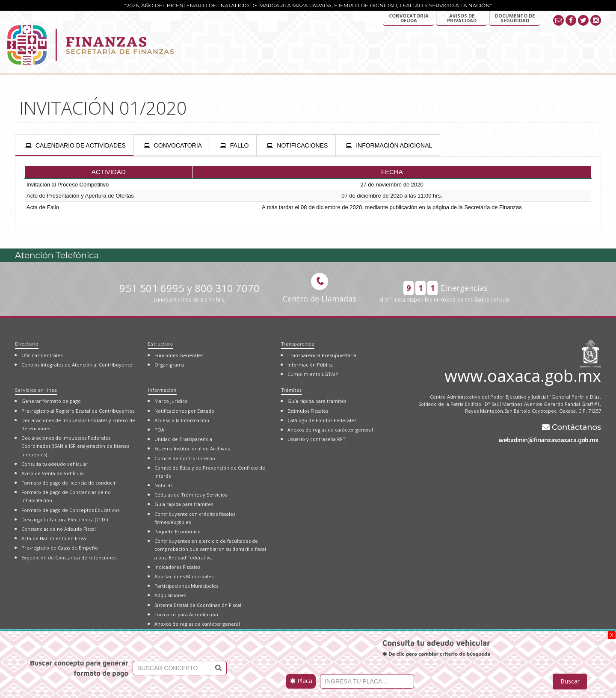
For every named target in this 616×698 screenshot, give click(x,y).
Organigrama (169, 365)
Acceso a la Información (182, 420)
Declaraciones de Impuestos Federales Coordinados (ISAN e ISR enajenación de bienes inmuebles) (75, 446)
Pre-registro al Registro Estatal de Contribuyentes (78, 411)
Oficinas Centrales (42, 355)
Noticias (163, 485)
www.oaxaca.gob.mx (523, 374)
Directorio (27, 344)
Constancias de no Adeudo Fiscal (59, 529)
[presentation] (74, 145)
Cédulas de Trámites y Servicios (191, 495)
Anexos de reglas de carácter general (197, 624)
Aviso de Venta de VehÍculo (53, 473)
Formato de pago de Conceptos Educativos (70, 510)
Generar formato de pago (51, 401)
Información (162, 390)
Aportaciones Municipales (184, 576)
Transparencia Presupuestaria (322, 355)
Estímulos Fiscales (308, 411)
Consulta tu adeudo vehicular (55, 464)
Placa (301, 681)
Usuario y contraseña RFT (317, 439)
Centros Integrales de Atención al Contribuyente (77, 365)
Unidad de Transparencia (183, 439)
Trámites (291, 390)
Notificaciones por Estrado (184, 411)
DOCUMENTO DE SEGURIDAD (515, 18)
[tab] (74, 145)
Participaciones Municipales (186, 586)
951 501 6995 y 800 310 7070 (190, 292)
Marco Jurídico (171, 401)
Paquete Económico (178, 531)
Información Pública (311, 365)
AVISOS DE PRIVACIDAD (462, 18)
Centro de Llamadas (320, 288)
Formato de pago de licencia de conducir (69, 483)
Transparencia (298, 344)
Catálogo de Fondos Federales (322, 420)
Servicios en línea (36, 390)
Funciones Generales (179, 355)
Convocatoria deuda (409, 18)
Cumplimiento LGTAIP (313, 374)
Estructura (160, 344)
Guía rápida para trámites (184, 504)
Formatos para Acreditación (186, 614)
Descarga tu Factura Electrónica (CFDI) (65, 519)
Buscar (570, 681)
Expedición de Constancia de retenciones (69, 558)
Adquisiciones (170, 595)
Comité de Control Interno (185, 458)
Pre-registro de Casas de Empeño (60, 548)
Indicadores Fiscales (177, 567)
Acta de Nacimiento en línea (54, 538)
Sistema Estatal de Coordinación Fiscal (198, 605)
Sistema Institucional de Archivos (192, 448)
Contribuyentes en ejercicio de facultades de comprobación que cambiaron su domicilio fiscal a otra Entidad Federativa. (210, 549)
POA (159, 430)
